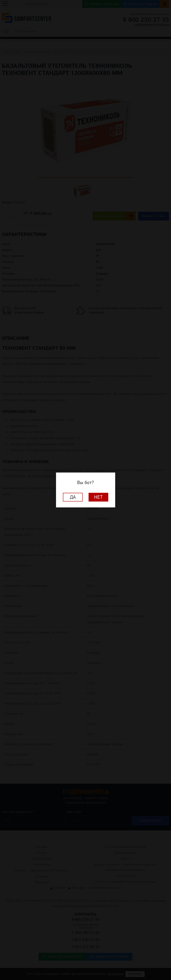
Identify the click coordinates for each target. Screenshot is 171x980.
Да (73, 497)
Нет (98, 497)
